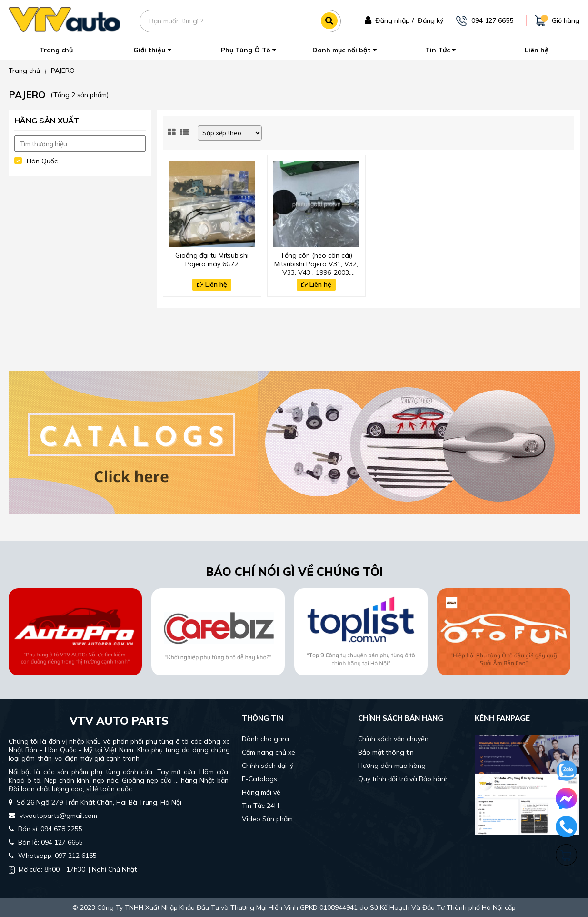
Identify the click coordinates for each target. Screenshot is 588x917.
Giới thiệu (152, 50)
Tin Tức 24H (260, 806)
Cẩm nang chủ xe (269, 752)
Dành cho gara (265, 739)
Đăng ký (430, 20)
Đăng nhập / (394, 20)
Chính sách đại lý (268, 766)
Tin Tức (440, 50)
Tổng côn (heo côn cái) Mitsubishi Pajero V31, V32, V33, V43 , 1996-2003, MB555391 (316, 263)
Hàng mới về (261, 792)
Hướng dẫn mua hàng (392, 766)
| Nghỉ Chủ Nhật (73, 869)
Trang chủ (56, 50)
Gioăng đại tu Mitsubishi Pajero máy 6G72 (212, 260)
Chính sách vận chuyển (393, 739)
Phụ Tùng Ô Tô (249, 50)
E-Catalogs (259, 779)
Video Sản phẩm (267, 819)
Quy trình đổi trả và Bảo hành (404, 779)
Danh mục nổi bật (344, 50)
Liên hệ (537, 50)
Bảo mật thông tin (386, 752)
